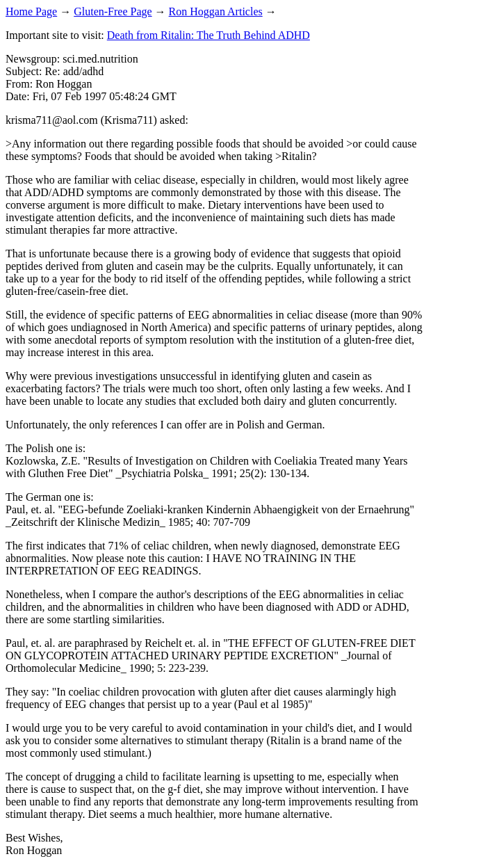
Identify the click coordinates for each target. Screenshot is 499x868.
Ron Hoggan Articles (216, 11)
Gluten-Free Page (113, 11)
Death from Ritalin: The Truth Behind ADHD (208, 35)
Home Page (31, 11)
